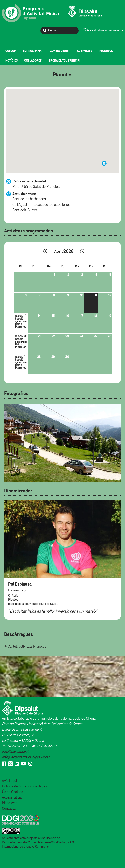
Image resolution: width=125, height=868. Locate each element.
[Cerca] (60, 31)
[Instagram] (30, 764)
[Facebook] (4, 764)
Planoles (63, 75)
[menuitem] (11, 51)
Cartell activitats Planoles (27, 647)
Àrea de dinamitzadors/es (103, 30)
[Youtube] (24, 764)
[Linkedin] (17, 764)
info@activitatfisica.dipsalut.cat (26, 757)
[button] (104, 163)
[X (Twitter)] (10, 764)
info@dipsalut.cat (15, 752)
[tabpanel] (62, 443)
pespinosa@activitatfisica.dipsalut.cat (33, 604)
